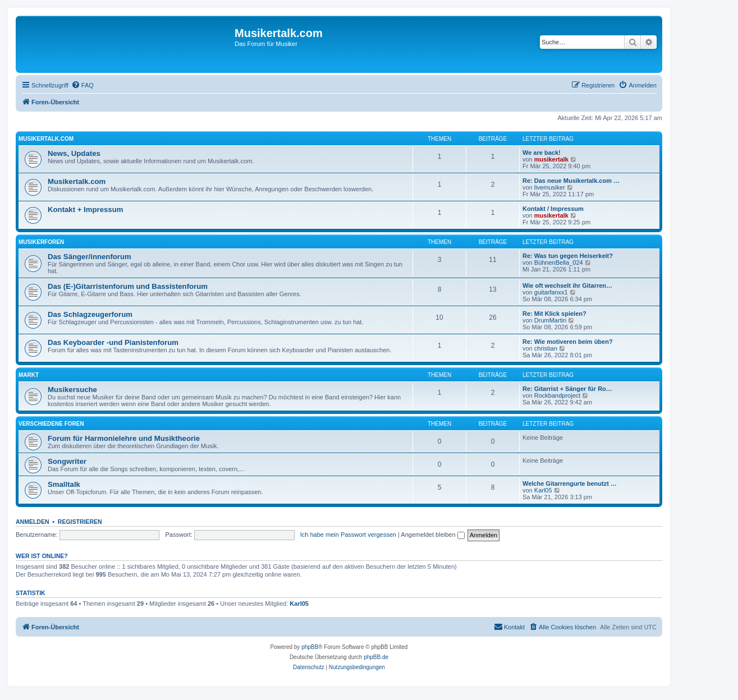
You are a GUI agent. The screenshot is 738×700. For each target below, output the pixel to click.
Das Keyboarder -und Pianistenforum (113, 342)
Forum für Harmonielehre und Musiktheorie (124, 438)
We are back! (542, 153)
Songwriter (67, 461)
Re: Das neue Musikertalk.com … (571, 181)
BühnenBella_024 (559, 262)
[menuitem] (82, 85)
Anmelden (33, 522)
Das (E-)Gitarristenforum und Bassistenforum (128, 286)
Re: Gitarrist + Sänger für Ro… (567, 389)
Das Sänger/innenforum (90, 257)
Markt (29, 375)
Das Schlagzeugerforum (90, 314)
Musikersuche (72, 390)
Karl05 (543, 490)
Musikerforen (41, 242)
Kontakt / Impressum (553, 209)
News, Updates (74, 153)
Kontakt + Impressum (85, 209)
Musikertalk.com (46, 139)
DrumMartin (550, 320)
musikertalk (551, 159)
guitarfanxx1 (551, 292)
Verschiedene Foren (51, 424)
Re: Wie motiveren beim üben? (568, 342)
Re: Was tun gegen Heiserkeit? (568, 256)
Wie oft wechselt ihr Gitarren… (567, 285)
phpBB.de (376, 657)
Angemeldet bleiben (432, 535)
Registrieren (80, 522)
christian (546, 348)
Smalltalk (64, 484)
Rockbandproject (558, 395)
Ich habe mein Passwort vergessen (348, 535)
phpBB (310, 647)
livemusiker (550, 187)
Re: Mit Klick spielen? (554, 314)
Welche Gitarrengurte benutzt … (570, 483)
